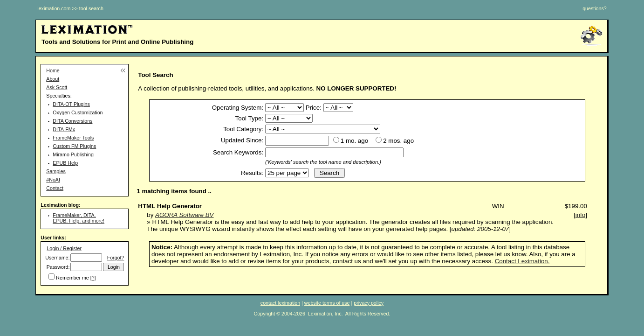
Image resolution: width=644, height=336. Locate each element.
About (53, 79)
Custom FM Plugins (74, 146)
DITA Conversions (72, 121)
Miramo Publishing (73, 154)
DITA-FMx (64, 129)
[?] (93, 278)
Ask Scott (57, 87)
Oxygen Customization (78, 112)
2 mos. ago (398, 141)
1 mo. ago (354, 141)
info (581, 215)
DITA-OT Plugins (71, 104)
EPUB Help (65, 163)
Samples (56, 171)
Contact (55, 188)
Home (53, 70)
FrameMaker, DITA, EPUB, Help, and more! (79, 218)
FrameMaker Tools (73, 138)
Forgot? (116, 258)
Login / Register (64, 248)
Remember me (72, 278)
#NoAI (53, 180)
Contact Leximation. (522, 261)
